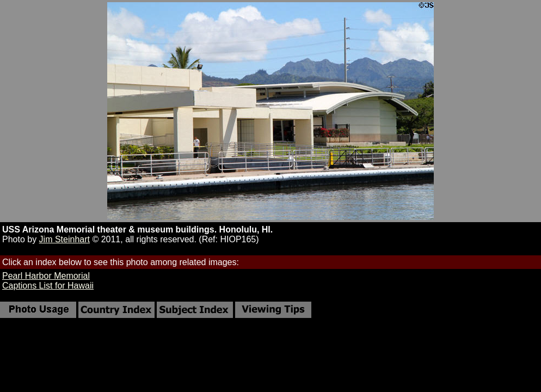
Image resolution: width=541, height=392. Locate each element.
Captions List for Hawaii (48, 286)
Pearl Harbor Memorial (46, 276)
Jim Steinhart (64, 239)
